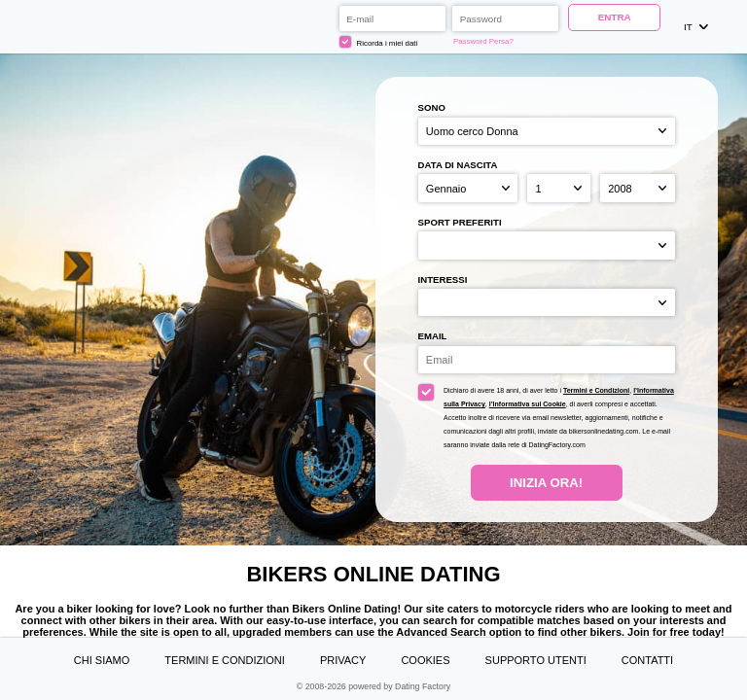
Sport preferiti (460, 222)
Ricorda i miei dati (378, 42)
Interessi (443, 280)
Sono (432, 107)
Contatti (647, 660)
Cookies (425, 660)
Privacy (343, 660)
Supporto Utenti (536, 660)
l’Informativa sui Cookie (528, 404)
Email (433, 336)
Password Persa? (483, 41)
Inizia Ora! (546, 483)
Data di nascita (458, 165)
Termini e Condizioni (596, 390)
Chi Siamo (102, 660)
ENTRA (615, 17)
